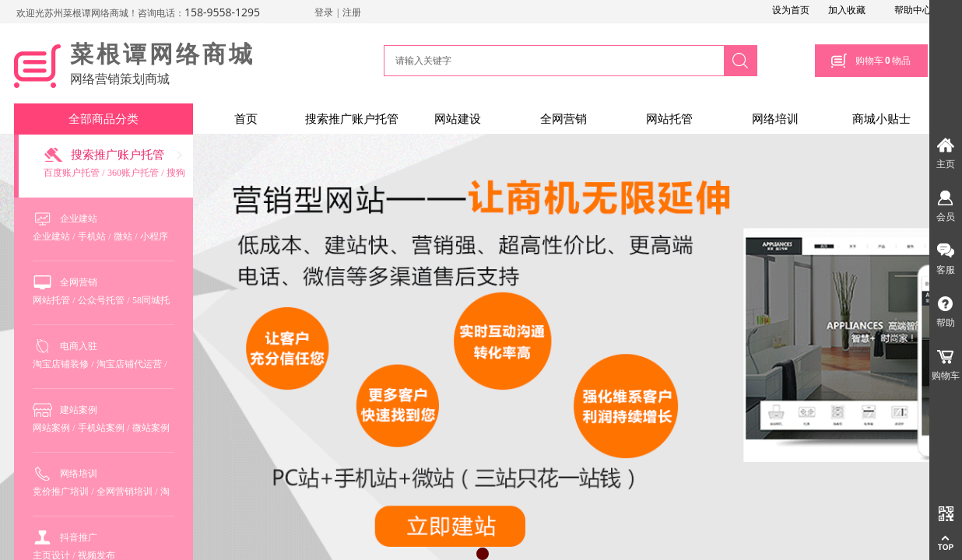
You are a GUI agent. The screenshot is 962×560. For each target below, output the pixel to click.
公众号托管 (101, 300)
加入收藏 (847, 10)
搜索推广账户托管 (352, 119)
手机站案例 (101, 428)
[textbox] (552, 61)
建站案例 (79, 410)
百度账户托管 (72, 173)
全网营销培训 (125, 492)
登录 (324, 12)
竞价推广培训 (61, 492)
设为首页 (791, 10)
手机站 (92, 236)
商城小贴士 (881, 119)
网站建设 (458, 119)
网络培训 (775, 119)
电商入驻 (79, 346)
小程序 (154, 236)
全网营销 (564, 119)
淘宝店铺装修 (61, 364)
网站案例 (51, 428)
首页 (246, 119)
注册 (352, 12)
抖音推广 (79, 537)
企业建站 (79, 219)
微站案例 (151, 428)
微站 (123, 236)
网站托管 (669, 119)
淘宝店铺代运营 (129, 364)
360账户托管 (133, 173)
